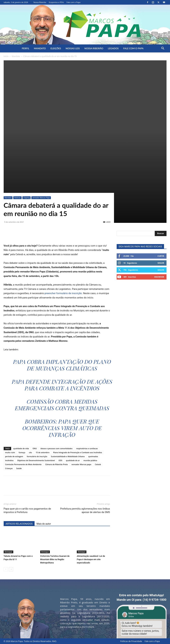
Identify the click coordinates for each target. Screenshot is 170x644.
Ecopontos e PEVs (56, 2)
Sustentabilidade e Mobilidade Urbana (68, 456)
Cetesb (98, 464)
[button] (163, 49)
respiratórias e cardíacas (87, 448)
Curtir (161, 256)
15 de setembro (43, 452)
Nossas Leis (73, 48)
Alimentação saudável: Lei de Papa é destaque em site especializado (91, 559)
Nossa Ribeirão (40, 2)
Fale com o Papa (73, 2)
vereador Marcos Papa (41, 198)
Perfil (26, 48)
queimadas (93, 456)
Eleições (56, 48)
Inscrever (159, 277)
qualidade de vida (21, 448)
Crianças (9, 468)
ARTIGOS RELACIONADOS (19, 524)
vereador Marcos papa (81, 464)
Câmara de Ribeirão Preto (57, 464)
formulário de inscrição (37, 456)
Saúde (19, 468)
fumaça (22, 452)
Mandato (40, 48)
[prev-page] (6, 569)
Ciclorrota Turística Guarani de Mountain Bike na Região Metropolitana (55, 559)
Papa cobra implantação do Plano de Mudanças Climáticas (62, 365)
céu (30, 452)
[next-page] (11, 569)
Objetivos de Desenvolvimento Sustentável (36, 460)
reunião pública (90, 460)
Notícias (17, 198)
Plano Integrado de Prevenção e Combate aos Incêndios (78, 452)
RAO (54, 641)
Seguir (161, 263)
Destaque (8, 552)
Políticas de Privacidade (131, 641)
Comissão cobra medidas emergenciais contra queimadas (62, 405)
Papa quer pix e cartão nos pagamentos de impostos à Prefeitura (27, 510)
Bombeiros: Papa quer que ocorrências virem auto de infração (62, 428)
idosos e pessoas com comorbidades (56, 448)
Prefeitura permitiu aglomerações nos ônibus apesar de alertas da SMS (85, 510)
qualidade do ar (73, 460)
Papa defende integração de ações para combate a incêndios (62, 385)
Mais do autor (44, 524)
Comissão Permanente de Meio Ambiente (23, 464)
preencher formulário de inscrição (63, 293)
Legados (113, 48)
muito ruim (10, 452)
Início (6, 56)
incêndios (9, 460)
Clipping (27, 198)
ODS (60, 460)
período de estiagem (14, 456)
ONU (35, 448)
